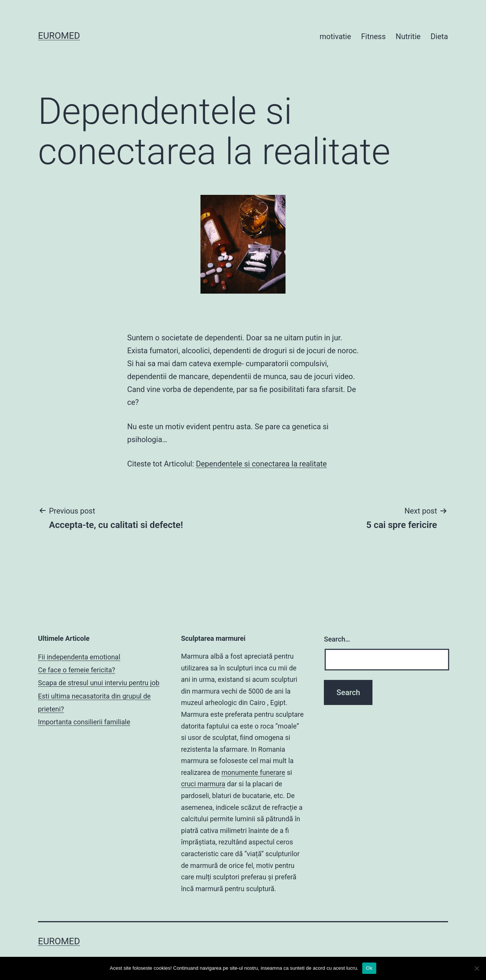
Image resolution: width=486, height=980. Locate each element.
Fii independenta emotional (79, 657)
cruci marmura (203, 784)
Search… (337, 639)
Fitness (373, 36)
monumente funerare (253, 772)
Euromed (59, 36)
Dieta (439, 36)
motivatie (335, 36)
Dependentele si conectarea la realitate (261, 464)
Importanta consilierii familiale (84, 722)
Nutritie (408, 36)
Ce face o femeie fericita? (77, 670)
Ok (369, 968)
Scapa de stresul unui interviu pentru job (99, 683)
